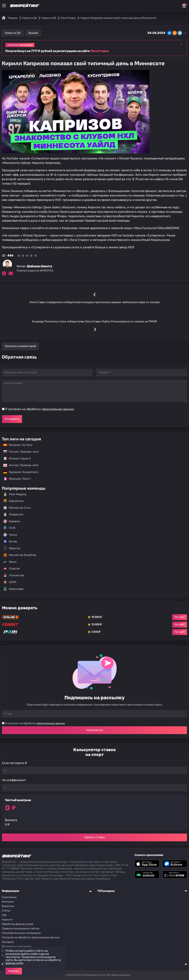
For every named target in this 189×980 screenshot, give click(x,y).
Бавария (12, 521)
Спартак (12, 569)
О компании (9, 897)
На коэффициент (14, 780)
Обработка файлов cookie (18, 924)
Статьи (6, 911)
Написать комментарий (20, 346)
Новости (7, 920)
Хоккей (33, 33)
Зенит (10, 562)
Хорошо (14, 971)
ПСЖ (9, 528)
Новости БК (13, 33)
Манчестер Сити (17, 508)
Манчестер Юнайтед (20, 555)
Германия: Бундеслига (19, 472)
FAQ (4, 915)
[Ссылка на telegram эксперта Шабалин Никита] (4, 273)
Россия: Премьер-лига (19, 452)
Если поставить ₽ (15, 763)
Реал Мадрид (15, 494)
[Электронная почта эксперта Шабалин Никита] (11, 273)
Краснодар (13, 589)
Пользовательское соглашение (21, 933)
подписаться (94, 730)
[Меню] (4, 6)
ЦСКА (10, 582)
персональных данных (58, 409)
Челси (10, 535)
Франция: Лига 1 (15, 479)
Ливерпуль (13, 514)
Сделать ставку (95, 837)
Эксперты (8, 942)
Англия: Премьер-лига (19, 465)
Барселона (13, 501)
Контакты (8, 902)
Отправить (12, 419)
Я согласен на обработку (40, 409)
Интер (10, 541)
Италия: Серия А (15, 459)
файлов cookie (14, 963)
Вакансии (8, 906)
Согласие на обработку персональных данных (31, 937)
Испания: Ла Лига (18, 445)
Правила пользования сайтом (21, 929)
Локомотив (14, 575)
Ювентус (12, 548)
